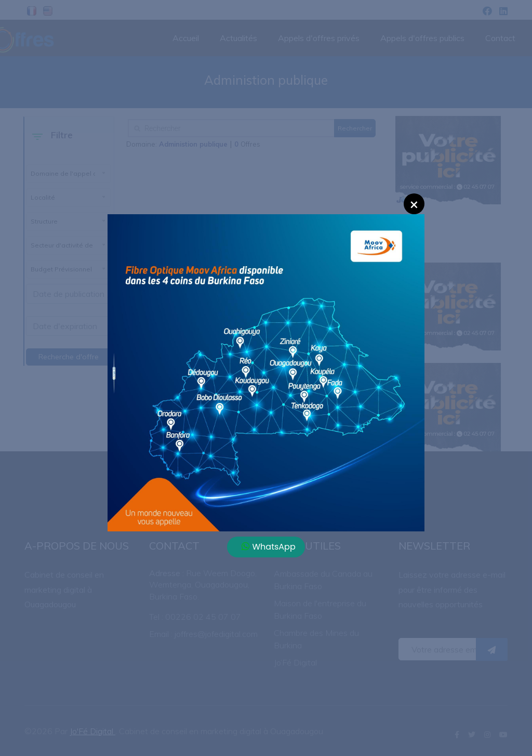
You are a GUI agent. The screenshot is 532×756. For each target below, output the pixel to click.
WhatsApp (269, 547)
